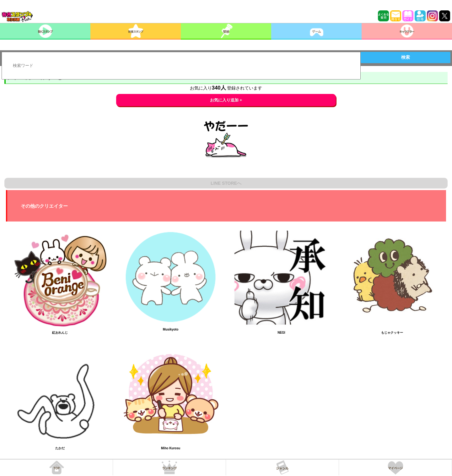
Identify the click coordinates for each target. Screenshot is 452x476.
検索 (406, 57)
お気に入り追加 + (226, 100)
